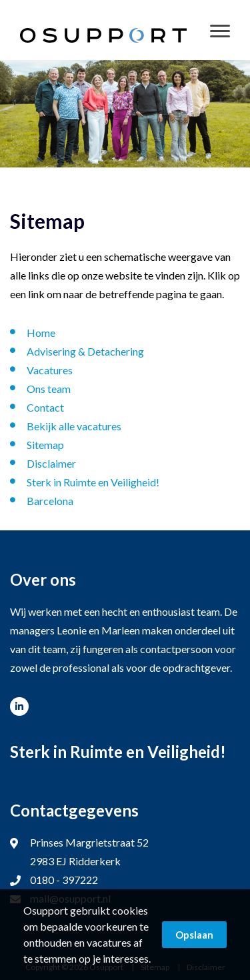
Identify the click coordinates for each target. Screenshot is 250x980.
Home (41, 333)
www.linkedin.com (19, 706)
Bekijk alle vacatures (74, 426)
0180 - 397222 (64, 880)
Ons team (49, 389)
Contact (45, 407)
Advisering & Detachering (85, 351)
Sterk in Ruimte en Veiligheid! (93, 482)
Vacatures (50, 370)
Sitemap (45, 445)
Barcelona (50, 501)
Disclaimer (51, 463)
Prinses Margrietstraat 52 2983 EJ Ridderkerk (89, 852)
